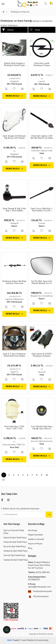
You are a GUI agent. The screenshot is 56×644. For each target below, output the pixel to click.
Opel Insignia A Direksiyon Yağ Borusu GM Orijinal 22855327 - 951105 (14, 137)
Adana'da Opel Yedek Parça (15, 538)
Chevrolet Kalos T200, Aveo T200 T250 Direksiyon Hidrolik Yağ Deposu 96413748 (14, 427)
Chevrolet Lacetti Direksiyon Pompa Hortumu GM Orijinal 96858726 (42, 64)
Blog (30, 548)
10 (47, 475)
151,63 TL (42, 220)
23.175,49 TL (14, 367)
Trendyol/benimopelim (40, 592)
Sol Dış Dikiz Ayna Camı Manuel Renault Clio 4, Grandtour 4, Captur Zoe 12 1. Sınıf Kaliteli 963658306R (42, 282)
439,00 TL (42, 148)
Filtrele (8, 30)
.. (52, 475)
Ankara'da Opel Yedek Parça (15, 542)
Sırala (35, 30)
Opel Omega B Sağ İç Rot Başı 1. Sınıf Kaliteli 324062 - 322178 (14, 210)
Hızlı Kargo (33, 530)
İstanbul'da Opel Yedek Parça (16, 560)
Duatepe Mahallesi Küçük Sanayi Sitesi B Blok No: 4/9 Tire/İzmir (39, 565)
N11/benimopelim (38, 597)
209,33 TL (14, 220)
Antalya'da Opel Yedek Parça (16, 551)
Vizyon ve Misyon (35, 544)
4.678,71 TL (42, 77)
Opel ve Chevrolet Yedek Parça (14, 532)
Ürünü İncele (14, 96)
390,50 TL (42, 293)
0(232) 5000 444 (39, 572)
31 (3, 480)
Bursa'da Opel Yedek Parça (15, 546)
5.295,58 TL (14, 149)
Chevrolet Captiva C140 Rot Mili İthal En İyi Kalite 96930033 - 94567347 (42, 137)
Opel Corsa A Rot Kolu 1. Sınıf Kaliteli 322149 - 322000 (42, 210)
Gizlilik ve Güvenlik (36, 539)
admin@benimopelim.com (39, 585)
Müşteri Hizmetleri (36, 535)
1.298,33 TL (14, 440)
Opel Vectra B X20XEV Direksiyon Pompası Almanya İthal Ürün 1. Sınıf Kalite (42, 355)
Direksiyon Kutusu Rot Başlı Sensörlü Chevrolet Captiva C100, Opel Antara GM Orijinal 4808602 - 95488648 (14, 282)
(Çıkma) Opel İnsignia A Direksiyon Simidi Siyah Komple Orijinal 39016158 (14, 64)
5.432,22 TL (42, 367)
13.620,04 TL (14, 77)
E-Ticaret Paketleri (27, 640)
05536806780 (37, 578)
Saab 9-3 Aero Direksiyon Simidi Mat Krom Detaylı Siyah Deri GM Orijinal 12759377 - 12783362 (14, 355)
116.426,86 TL (14, 294)
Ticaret (13, 640)
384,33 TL (42, 438)
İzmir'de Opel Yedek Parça (14, 555)
